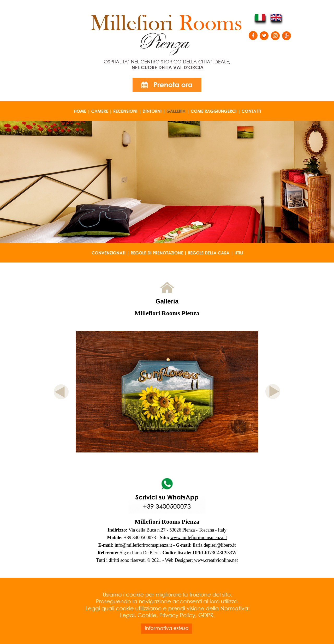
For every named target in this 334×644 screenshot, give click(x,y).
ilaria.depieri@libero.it (214, 545)
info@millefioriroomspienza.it (143, 545)
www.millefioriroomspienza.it (199, 538)
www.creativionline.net (216, 560)
